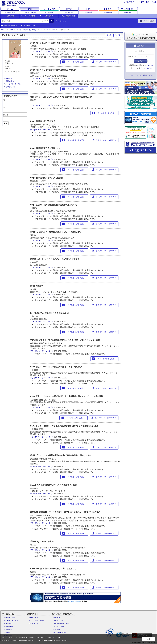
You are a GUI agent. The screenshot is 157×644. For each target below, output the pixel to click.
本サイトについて (60, 621)
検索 (6, 123)
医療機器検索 (9, 626)
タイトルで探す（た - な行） (27, 30)
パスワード (132, 56)
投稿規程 (9, 78)
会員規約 (57, 629)
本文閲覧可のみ (30, 25)
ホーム (3, 30)
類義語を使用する (10, 25)
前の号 (109, 35)
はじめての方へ (130, 2)
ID (136, 51)
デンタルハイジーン (48, 30)
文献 (11, 30)
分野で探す (49, 16)
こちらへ (150, 65)
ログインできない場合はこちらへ (141, 75)
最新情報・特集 (9, 618)
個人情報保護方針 (60, 632)
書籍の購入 (10, 81)
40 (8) (51, 51)
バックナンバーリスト (14, 84)
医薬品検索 (8, 624)
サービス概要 (33, 618)
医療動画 (7, 632)
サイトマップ (33, 624)
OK (149, 639)
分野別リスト (11, 87)
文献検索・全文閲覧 (11, 621)
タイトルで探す (30, 16)
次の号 (117, 35)
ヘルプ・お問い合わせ (148, 2)
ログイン (141, 61)
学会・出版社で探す (69, 16)
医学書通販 (8, 629)
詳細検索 (11, 16)
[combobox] (20, 21)
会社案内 (57, 618)
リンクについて (59, 626)
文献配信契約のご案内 (61, 624)
